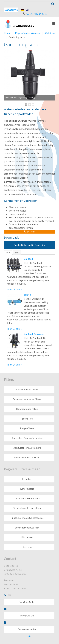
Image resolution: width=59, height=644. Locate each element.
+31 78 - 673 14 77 (35, 14)
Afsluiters (50, 33)
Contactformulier (27, 629)
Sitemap (27, 547)
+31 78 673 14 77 (27, 602)
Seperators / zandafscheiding (27, 438)
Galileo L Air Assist (34, 334)
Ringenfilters (27, 428)
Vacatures (11, 10)
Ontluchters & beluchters (27, 498)
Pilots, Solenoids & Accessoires (27, 518)
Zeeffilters (27, 419)
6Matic (28, 295)
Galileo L (29, 259)
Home (7, 33)
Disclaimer (27, 537)
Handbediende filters (27, 409)
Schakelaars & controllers (27, 508)
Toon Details (14, 289)
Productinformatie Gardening (30, 245)
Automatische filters (27, 390)
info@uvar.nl (27, 616)
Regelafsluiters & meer (28, 33)
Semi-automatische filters (27, 399)
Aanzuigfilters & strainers (27, 448)
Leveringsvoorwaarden (27, 528)
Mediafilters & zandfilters (27, 457)
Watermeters (27, 489)
